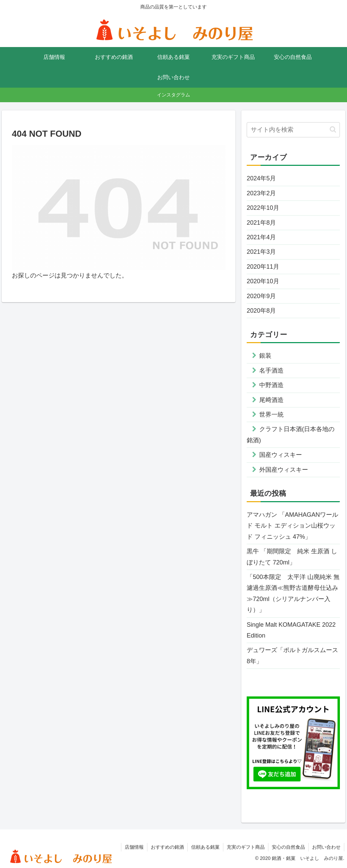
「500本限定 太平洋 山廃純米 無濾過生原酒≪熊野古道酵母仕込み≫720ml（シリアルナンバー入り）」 (293, 593)
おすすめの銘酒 (167, 847)
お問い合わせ (326, 847)
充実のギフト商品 (246, 847)
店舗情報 (134, 847)
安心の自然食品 (288, 847)
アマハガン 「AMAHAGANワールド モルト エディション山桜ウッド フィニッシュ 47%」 (292, 526)
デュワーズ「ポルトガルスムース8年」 (292, 655)
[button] (333, 129)
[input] (293, 130)
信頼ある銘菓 (205, 847)
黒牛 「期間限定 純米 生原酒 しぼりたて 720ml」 (292, 557)
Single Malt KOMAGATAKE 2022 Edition (291, 630)
